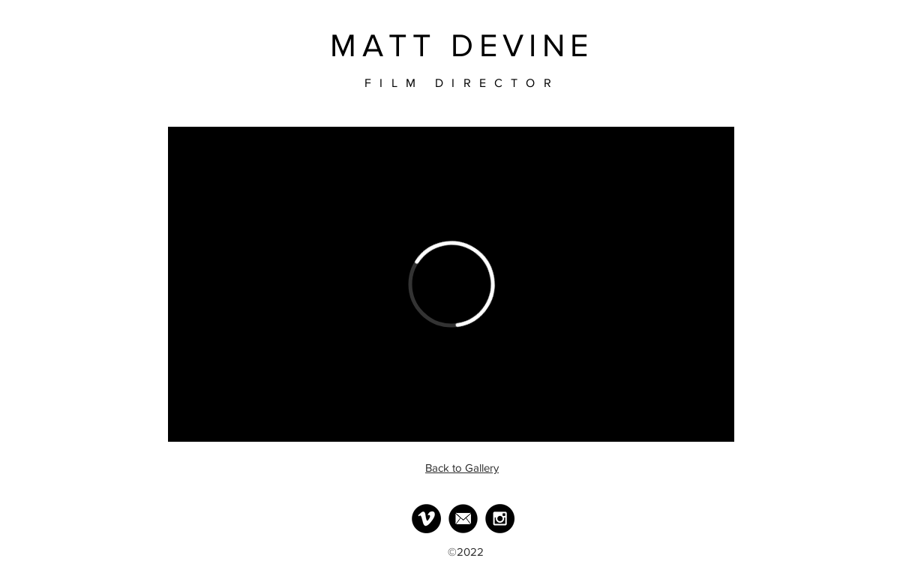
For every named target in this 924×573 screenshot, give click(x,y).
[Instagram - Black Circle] (500, 519)
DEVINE (522, 45)
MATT (384, 45)
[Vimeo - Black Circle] (426, 519)
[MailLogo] (463, 519)
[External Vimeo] (451, 284)
